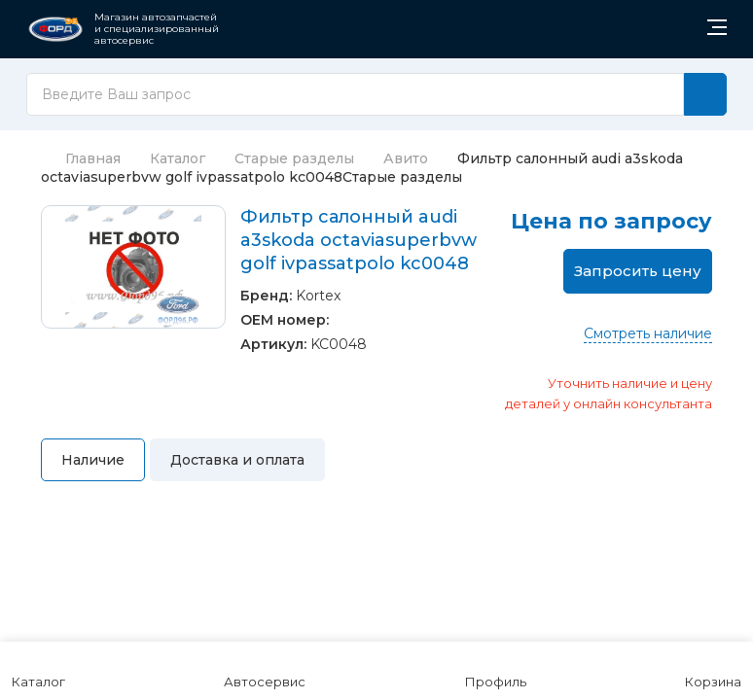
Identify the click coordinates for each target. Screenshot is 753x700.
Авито (406, 158)
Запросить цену (638, 271)
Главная (81, 158)
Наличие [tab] (93, 460)
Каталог (178, 158)
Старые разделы (294, 158)
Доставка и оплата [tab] (237, 460)
